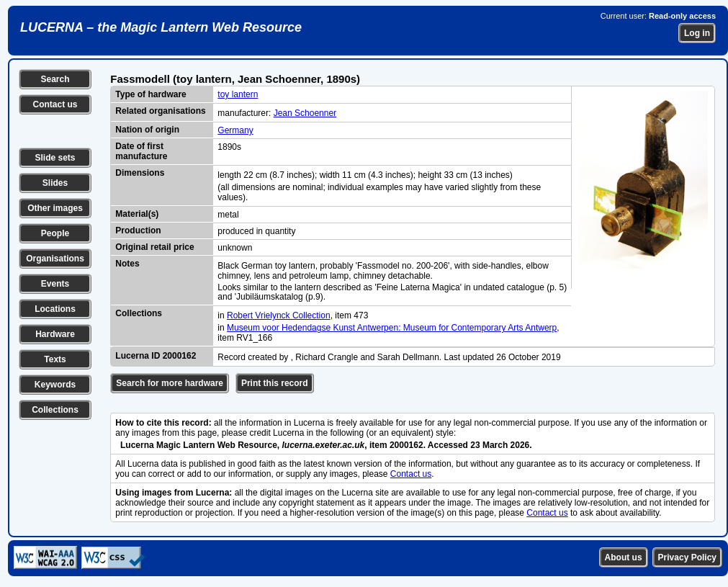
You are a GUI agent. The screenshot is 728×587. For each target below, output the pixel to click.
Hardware (55, 334)
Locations (55, 309)
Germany (235, 130)
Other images (55, 208)
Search (55, 79)
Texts (55, 359)
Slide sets (55, 158)
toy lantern (238, 94)
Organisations (55, 259)
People (55, 233)
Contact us (55, 104)
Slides (55, 183)
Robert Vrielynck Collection (279, 315)
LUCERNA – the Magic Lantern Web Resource (161, 27)
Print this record (275, 383)
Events (55, 284)
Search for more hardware (170, 383)
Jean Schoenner (305, 113)
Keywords (55, 385)
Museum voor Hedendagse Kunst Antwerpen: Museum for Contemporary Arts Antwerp (392, 328)
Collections (55, 410)
